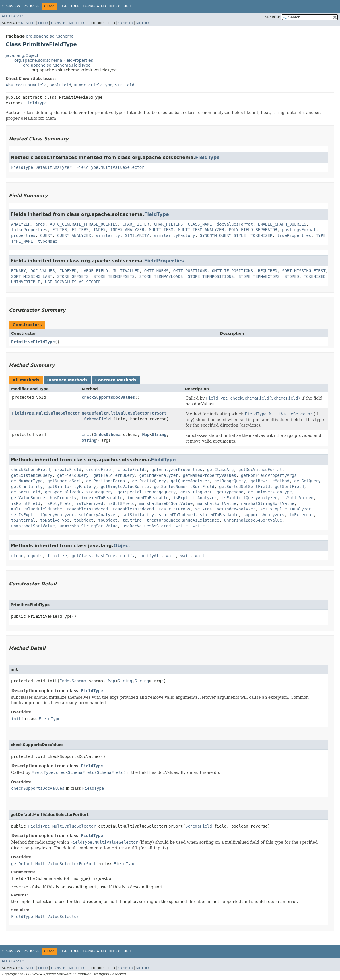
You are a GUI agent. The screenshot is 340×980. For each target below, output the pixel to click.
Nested (28, 23)
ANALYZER (21, 224)
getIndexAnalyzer (159, 475)
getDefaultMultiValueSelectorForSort (124, 413)
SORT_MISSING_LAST (32, 276)
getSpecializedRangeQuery (147, 492)
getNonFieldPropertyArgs (269, 475)
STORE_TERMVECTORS (259, 276)
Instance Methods (67, 380)
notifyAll (150, 556)
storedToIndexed (177, 515)
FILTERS (80, 230)
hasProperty (63, 498)
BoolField (60, 85)
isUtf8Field (121, 503)
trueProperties (294, 235)
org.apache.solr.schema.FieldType (57, 65)
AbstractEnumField (26, 85)
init (87, 435)
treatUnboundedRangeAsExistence (183, 520)
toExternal (301, 515)
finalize (57, 556)
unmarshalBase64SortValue (253, 520)
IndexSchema (107, 435)
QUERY (46, 235)
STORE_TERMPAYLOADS (161, 276)
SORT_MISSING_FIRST (304, 271)
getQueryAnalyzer (190, 481)
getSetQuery (307, 481)
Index (115, 6)
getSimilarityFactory (72, 487)
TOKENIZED (315, 276)
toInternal (23, 520)
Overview (11, 6)
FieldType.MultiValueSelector (110, 167)
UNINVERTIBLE (26, 282)
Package (31, 6)
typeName (47, 241)
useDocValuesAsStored (147, 526)
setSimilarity (138, 515)
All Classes (13, 16)
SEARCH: (273, 17)
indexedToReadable (102, 498)
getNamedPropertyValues (209, 475)
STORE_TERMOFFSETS (114, 276)
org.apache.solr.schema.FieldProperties (54, 60)
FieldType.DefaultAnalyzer (41, 167)
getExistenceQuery (32, 475)
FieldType (36, 103)
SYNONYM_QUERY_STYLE (223, 235)
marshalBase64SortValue (166, 503)
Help (128, 6)
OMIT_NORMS (156, 271)
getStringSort (196, 492)
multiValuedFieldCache (37, 509)
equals (35, 556)
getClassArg (220, 470)
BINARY (19, 271)
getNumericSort (64, 481)
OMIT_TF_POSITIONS (233, 271)
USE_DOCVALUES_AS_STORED (73, 282)
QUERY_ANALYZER (74, 235)
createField (68, 470)
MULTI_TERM (161, 230)
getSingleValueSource (125, 487)
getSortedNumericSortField (184, 487)
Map (146, 435)
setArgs (204, 509)
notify (127, 556)
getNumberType (27, 481)
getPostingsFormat (107, 481)
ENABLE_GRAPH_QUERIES (282, 224)
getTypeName (230, 492)
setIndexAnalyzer (236, 509)
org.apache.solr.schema (50, 36)
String (159, 435)
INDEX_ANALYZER (127, 230)
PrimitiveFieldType (33, 342)
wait (171, 556)
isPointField (26, 503)
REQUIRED (268, 271)
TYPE (321, 235)
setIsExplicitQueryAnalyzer (43, 515)
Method (76, 23)
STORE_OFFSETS (73, 276)
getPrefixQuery (149, 481)
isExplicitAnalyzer (195, 498)
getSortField (289, 487)
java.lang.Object (22, 55)
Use (64, 6)
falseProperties (29, 230)
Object (122, 546)
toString (132, 520)
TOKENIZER (262, 235)
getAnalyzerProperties (177, 470)
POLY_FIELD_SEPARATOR (253, 230)
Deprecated (94, 6)
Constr (58, 23)
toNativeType (55, 520)
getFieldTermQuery (114, 475)
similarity (108, 235)
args (40, 224)
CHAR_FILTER (136, 224)
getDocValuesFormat (260, 470)
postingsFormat (299, 230)
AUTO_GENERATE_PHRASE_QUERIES (84, 224)
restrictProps (174, 509)
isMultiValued (298, 498)
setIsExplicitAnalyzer (286, 509)
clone (17, 556)
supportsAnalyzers (264, 515)
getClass (81, 556)
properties (23, 235)
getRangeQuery (230, 481)
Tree (75, 6)
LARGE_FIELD (95, 271)
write (182, 526)
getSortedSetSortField (245, 487)
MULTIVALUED (126, 271)
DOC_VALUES (42, 271)
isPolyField (58, 503)
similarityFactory (174, 235)
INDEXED (68, 271)
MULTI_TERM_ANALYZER (201, 230)
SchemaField (97, 419)
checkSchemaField (31, 470)
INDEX (100, 230)
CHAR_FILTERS (168, 224)
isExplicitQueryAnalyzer (249, 498)
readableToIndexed (87, 509)
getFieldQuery (73, 475)
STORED (292, 276)
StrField (125, 85)
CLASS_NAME (200, 224)
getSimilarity (27, 487)
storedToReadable (219, 515)
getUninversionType (270, 492)
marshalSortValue (217, 503)
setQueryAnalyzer (98, 515)
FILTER (60, 230)
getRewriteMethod (270, 481)
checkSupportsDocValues (108, 397)
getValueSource (28, 498)
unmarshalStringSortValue (89, 526)
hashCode (105, 556)
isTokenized (90, 503)
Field (43, 23)
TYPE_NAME (22, 241)
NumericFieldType (93, 85)
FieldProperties (164, 261)
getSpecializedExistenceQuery (79, 492)
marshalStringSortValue (268, 503)
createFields (132, 470)
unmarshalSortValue (33, 526)
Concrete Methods (116, 380)
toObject (84, 520)
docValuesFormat (235, 224)
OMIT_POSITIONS (190, 271)
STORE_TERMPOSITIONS (211, 276)
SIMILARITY (137, 235)
